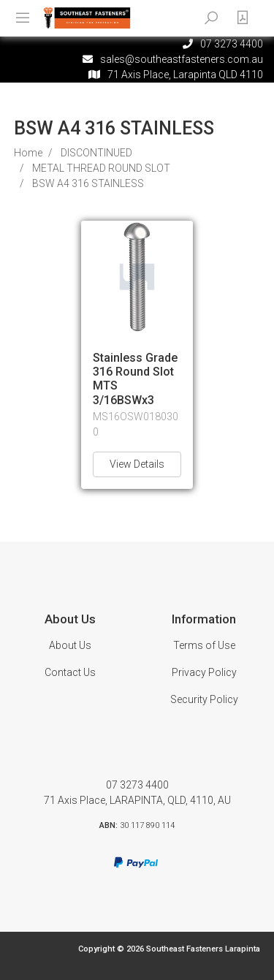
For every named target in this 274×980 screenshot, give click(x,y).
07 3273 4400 (137, 785)
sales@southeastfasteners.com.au (182, 59)
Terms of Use (204, 645)
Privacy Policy (204, 672)
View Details (137, 464)
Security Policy (204, 699)
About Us (70, 645)
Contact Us (70, 672)
